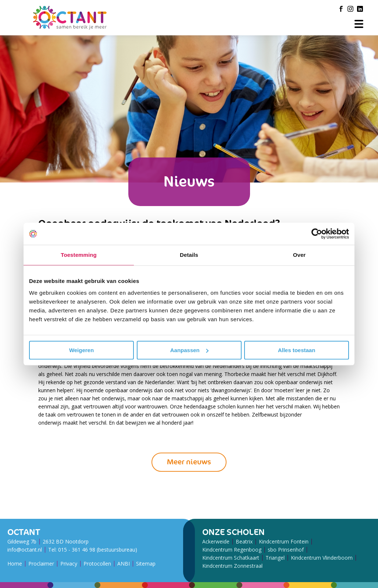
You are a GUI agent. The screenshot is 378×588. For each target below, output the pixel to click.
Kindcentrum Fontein (284, 541)
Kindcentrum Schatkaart (231, 558)
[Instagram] (350, 9)
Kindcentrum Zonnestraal (232, 566)
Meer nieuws (189, 462)
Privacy (69, 564)
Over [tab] (299, 255)
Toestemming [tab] (79, 255)
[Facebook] (341, 9)
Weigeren (81, 350)
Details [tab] (189, 255)
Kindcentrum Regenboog (232, 550)
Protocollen (97, 564)
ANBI (124, 564)
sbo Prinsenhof (286, 550)
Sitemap (146, 564)
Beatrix (244, 541)
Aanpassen (189, 350)
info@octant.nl (25, 550)
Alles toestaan (297, 350)
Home (15, 564)
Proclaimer (41, 564)
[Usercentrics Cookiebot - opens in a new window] (317, 234)
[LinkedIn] (360, 9)
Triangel (275, 558)
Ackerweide (216, 541)
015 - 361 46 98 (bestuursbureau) (98, 550)
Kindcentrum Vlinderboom (322, 558)
